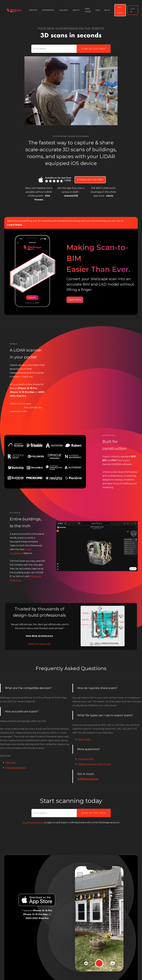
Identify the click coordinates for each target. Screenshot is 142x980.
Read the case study (39, 644)
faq (98, 10)
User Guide (84, 739)
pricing (33, 10)
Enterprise (48, 10)
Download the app (33, 822)
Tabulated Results (16, 768)
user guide (88, 10)
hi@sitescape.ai (88, 779)
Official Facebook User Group (94, 764)
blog (107, 10)
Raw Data (11, 762)
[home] (14, 10)
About (76, 10)
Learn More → (16, 225)
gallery (64, 10)
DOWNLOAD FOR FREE (90, 180)
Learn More (75, 300)
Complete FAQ (86, 759)
